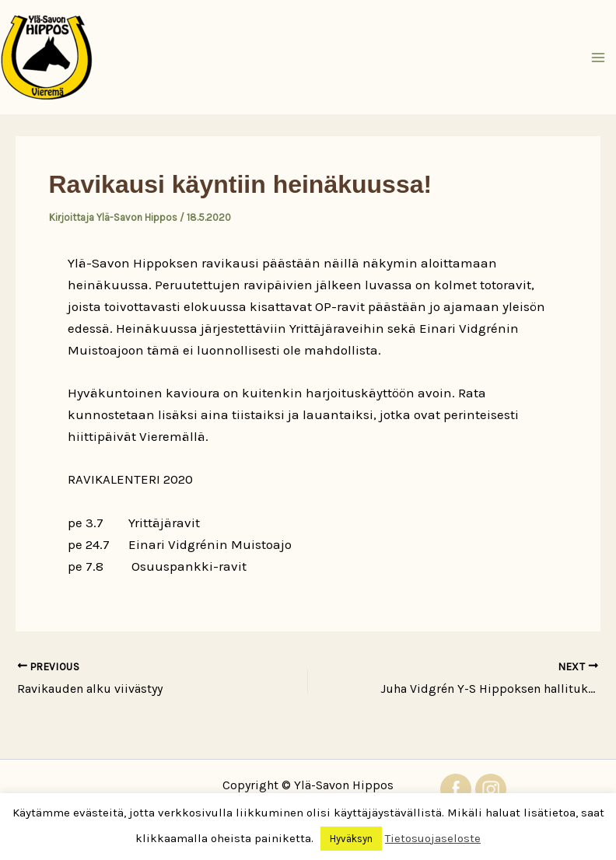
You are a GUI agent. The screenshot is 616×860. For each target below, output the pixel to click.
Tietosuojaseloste (433, 838)
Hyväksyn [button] (351, 839)
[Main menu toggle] (599, 58)
